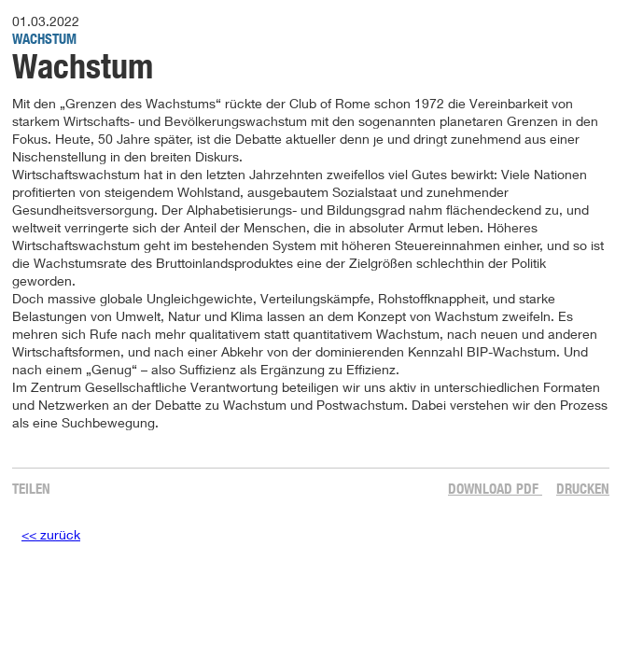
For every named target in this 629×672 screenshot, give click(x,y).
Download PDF (495, 489)
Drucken (583, 489)
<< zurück (51, 534)
